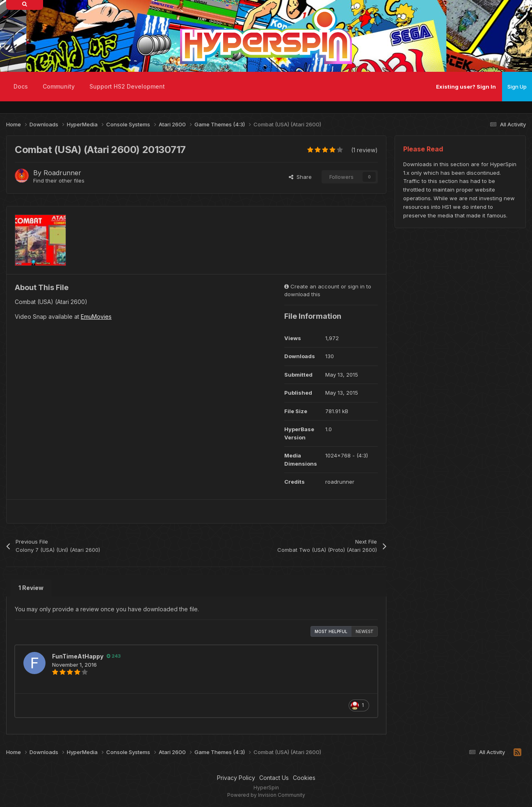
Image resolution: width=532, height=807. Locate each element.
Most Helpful (331, 631)
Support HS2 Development (127, 86)
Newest (365, 631)
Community (59, 86)
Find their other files (59, 181)
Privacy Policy (236, 778)
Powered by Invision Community (266, 795)
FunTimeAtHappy (78, 656)
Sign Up (517, 87)
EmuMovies (96, 317)
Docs (21, 86)
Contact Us (274, 778)
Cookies (304, 778)
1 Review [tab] (31, 588)
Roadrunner (62, 173)
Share (300, 177)
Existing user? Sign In (466, 87)
